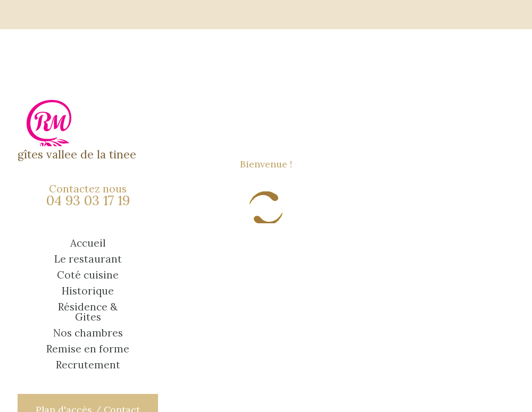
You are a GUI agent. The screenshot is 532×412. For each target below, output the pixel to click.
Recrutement (88, 365)
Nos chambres (88, 333)
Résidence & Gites (88, 312)
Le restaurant (88, 259)
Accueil (88, 243)
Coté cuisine (88, 275)
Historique (88, 291)
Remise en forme (88, 349)
